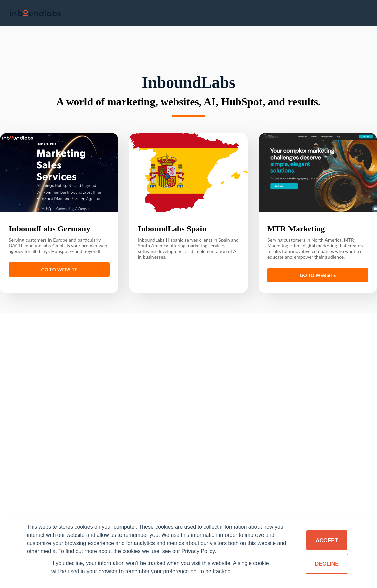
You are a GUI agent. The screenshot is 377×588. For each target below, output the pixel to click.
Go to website (59, 267)
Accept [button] (327, 540)
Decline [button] (327, 564)
